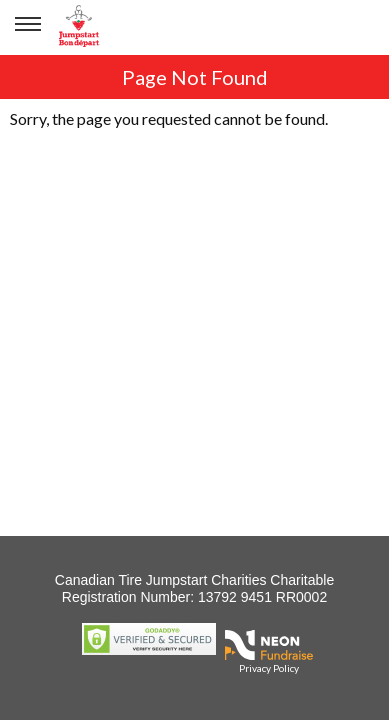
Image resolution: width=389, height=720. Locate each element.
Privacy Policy (269, 668)
